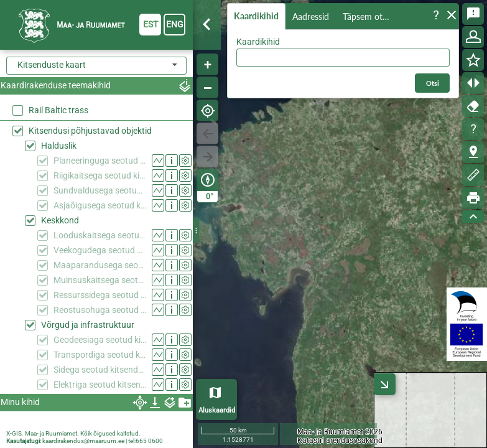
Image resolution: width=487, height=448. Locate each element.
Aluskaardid (217, 410)
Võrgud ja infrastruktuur (88, 325)
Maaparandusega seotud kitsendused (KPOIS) (100, 265)
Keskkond (60, 220)
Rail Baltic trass (58, 110)
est (151, 24)
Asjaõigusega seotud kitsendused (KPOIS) (100, 205)
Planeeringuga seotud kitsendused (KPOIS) (100, 161)
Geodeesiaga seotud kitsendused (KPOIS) (100, 340)
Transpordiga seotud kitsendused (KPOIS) (100, 355)
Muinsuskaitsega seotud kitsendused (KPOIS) (100, 280)
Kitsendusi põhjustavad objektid (90, 131)
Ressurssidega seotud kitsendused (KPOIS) (100, 295)
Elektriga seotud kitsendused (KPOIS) (100, 385)
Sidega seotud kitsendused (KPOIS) (100, 370)
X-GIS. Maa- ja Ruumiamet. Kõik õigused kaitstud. (73, 433)
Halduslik (59, 146)
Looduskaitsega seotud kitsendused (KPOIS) (100, 235)
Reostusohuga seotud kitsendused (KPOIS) (100, 310)
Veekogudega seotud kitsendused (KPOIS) (100, 250)
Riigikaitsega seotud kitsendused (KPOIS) (100, 175)
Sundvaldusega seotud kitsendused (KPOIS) (100, 190)
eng (175, 24)
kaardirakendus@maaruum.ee (83, 441)
